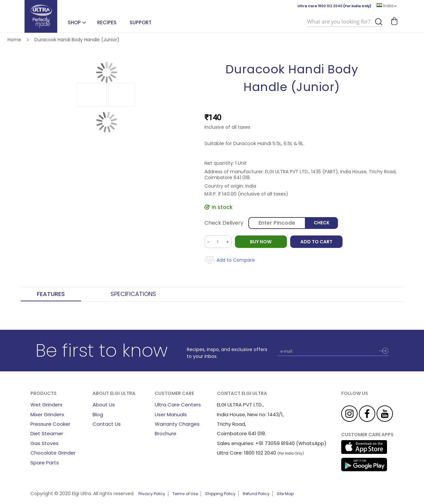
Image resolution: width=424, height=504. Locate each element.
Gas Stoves (44, 443)
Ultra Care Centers (178, 405)
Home (14, 40)
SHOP (74, 22)
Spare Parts (45, 463)
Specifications (133, 294)
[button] (92, 95)
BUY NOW (261, 242)
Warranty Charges (177, 424)
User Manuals (171, 414)
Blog (98, 414)
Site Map (285, 494)
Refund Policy (256, 494)
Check (322, 223)
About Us (104, 405)
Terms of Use (185, 494)
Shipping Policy (220, 494)
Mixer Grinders (47, 414)
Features (51, 294)
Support (141, 22)
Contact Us (107, 424)
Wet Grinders (46, 405)
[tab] (51, 294)
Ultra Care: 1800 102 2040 (247, 453)
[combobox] (345, 22)
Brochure (166, 433)
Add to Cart (317, 242)
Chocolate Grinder (53, 453)
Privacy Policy (152, 494)
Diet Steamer (47, 433)
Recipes (107, 22)
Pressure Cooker (50, 424)
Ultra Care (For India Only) (334, 6)
